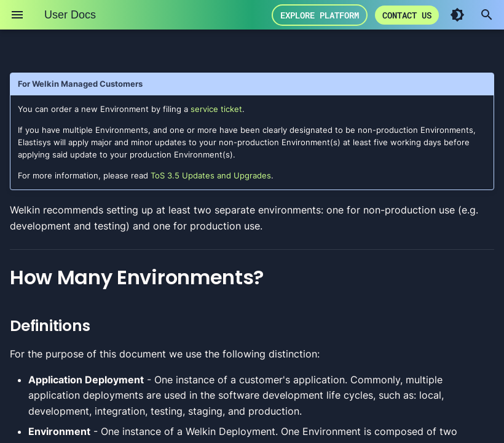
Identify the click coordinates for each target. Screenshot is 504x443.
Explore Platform (379, 15)
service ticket (216, 109)
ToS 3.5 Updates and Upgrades (211, 176)
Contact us (466, 15)
